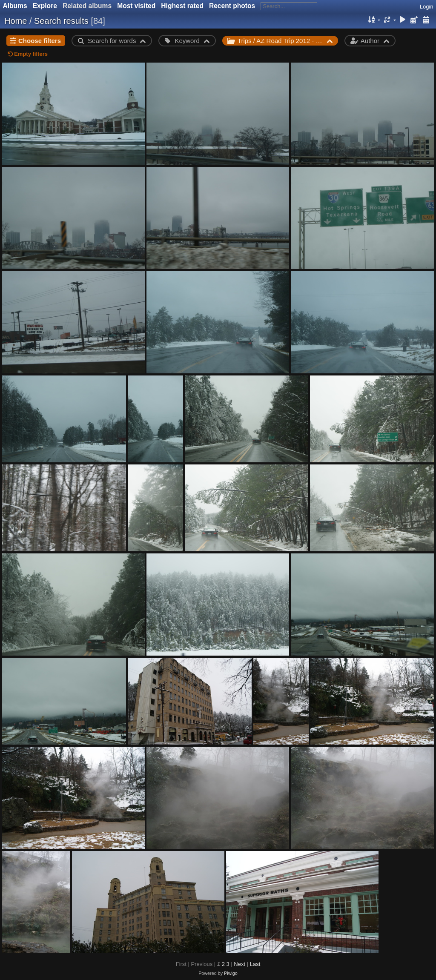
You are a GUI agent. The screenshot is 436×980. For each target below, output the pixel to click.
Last (255, 964)
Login (427, 7)
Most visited (136, 6)
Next (240, 964)
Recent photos (232, 6)
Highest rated (182, 6)
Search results (61, 21)
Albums (15, 6)
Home (16, 21)
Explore (45, 6)
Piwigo (231, 973)
